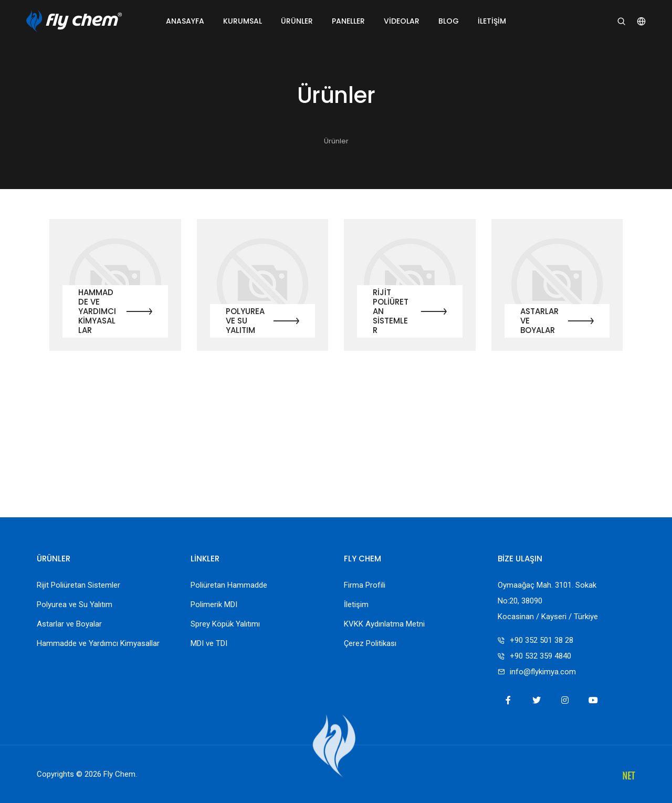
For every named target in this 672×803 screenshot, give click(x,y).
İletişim (492, 21)
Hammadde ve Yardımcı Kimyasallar (97, 311)
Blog (449, 21)
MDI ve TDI (209, 643)
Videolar (402, 21)
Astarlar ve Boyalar (539, 321)
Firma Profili (365, 585)
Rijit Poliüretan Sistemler (391, 311)
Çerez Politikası (370, 643)
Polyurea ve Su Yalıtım (245, 321)
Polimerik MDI (214, 604)
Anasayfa (185, 21)
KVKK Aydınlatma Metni (384, 624)
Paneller (348, 21)
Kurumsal (243, 21)
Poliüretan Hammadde (229, 585)
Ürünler (297, 21)
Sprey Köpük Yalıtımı (225, 624)
